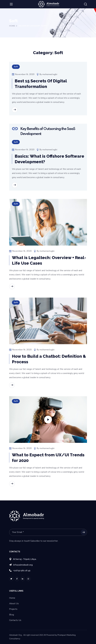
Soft (16, 67)
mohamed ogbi (50, 74)
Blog (12, 615)
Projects (13, 609)
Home (12, 26)
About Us (14, 604)
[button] (86, 4)
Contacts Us (15, 620)
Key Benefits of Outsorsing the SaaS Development (48, 131)
